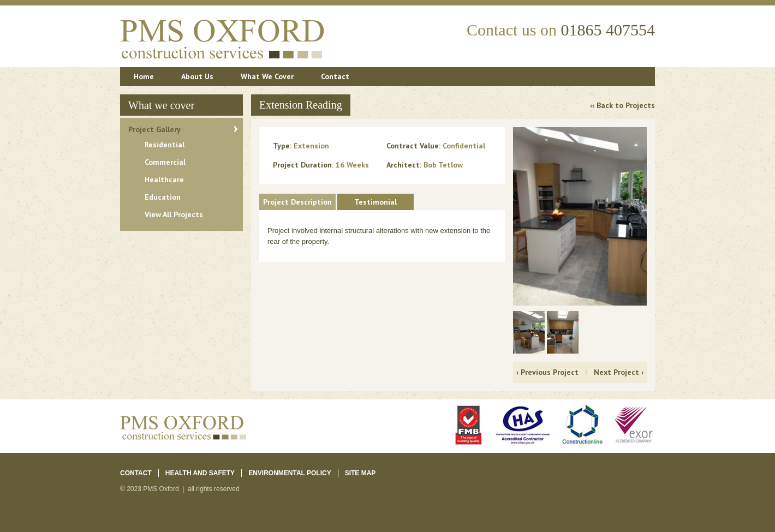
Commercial (165, 162)
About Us (197, 76)
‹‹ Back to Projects (622, 105)
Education (163, 197)
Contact (335, 76)
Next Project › (619, 372)
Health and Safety (200, 473)
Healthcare (164, 180)
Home (144, 76)
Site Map (360, 473)
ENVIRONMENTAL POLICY (290, 473)
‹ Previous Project (547, 372)
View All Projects (174, 214)
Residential (165, 145)
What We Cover (267, 76)
